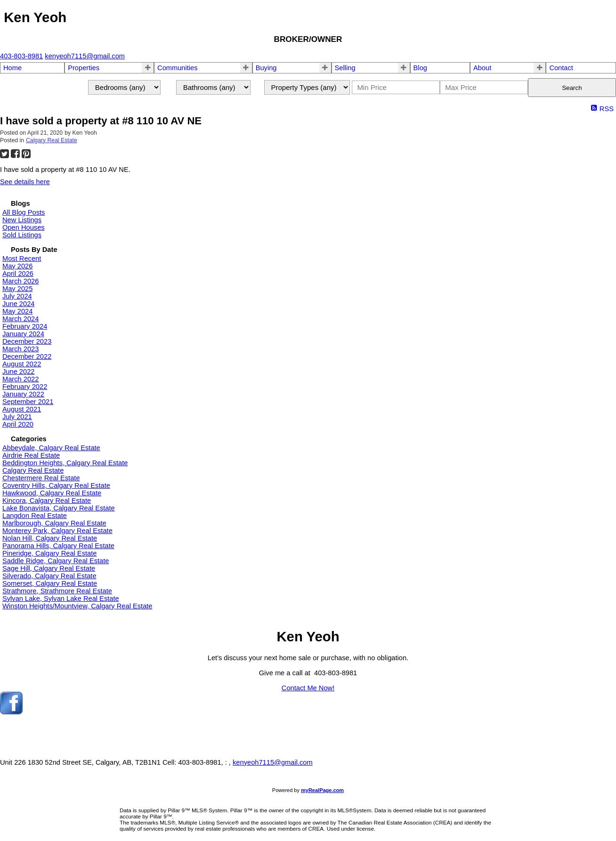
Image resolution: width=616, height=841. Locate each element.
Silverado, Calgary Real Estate (49, 576)
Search (572, 88)
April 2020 (18, 424)
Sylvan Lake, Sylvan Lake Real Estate (61, 598)
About (482, 68)
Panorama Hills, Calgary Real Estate (58, 546)
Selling (345, 68)
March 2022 (20, 379)
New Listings (22, 220)
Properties (84, 68)
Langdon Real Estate (35, 516)
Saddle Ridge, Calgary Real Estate (56, 561)
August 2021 (22, 409)
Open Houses (24, 227)
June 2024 (18, 304)
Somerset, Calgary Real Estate (50, 583)
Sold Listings (22, 235)
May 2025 (17, 289)
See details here (25, 182)
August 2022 (22, 364)
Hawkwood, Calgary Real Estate (52, 493)
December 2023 (27, 341)
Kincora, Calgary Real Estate (47, 501)
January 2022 (23, 394)
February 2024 (25, 326)
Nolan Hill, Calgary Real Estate (50, 538)
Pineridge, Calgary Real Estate (49, 553)
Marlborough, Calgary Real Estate (54, 523)
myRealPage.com (322, 790)
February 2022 (25, 387)
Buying (266, 68)
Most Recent (22, 259)
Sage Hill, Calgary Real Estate (49, 568)
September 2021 (28, 402)
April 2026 (18, 274)
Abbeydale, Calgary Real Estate (51, 448)
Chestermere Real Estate (41, 478)
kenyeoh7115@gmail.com (273, 762)
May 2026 (17, 266)
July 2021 (17, 417)
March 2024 (20, 319)
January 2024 (23, 334)
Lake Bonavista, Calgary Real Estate (59, 508)
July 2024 (17, 296)
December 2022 (27, 356)
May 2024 (17, 311)
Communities (178, 68)
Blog (420, 68)
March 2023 (20, 349)
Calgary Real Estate (52, 140)
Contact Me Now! (308, 688)
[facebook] (11, 712)
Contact (561, 68)
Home (12, 68)
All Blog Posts (24, 212)
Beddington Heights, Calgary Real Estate (65, 463)
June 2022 (18, 372)
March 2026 (20, 281)
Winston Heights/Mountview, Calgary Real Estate (77, 606)
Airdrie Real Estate (31, 455)
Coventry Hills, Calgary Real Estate (56, 485)
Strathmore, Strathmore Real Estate (57, 591)
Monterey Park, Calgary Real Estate (57, 531)
